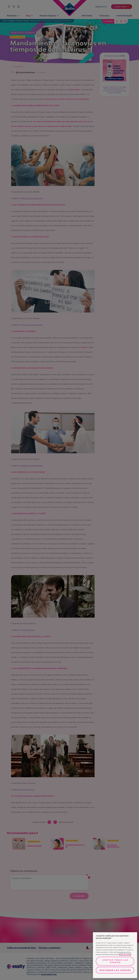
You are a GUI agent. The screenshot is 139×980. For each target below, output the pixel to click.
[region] (115, 955)
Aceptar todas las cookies (115, 961)
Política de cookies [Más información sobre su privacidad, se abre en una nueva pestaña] (125, 954)
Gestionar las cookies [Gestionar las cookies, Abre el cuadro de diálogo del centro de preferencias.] (115, 970)
